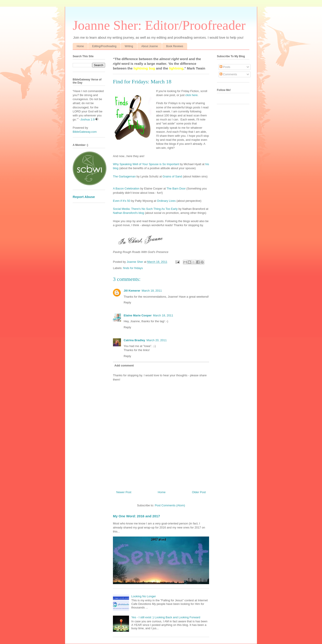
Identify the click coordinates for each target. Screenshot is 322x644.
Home (80, 46)
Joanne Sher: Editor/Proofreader (159, 25)
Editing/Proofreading (104, 46)
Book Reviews (175, 46)
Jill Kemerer (132, 291)
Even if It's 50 (122, 201)
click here (191, 95)
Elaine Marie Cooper (138, 315)
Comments (228, 74)
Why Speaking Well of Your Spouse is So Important (146, 164)
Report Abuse (84, 197)
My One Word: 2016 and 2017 (136, 516)
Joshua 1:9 (88, 119)
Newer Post (124, 492)
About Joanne (150, 46)
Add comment (124, 365)
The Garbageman (124, 176)
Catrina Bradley (134, 340)
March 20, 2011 (157, 340)
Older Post (199, 492)
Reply (127, 302)
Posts (225, 67)
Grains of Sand (172, 176)
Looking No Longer (144, 596)
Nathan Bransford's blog (128, 213)
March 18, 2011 (152, 291)
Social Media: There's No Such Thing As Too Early (145, 209)
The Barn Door (176, 188)
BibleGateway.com (85, 132)
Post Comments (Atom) (170, 505)
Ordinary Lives (166, 201)
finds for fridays (133, 268)
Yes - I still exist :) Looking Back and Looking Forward (166, 617)
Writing (129, 46)
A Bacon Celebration (126, 188)
